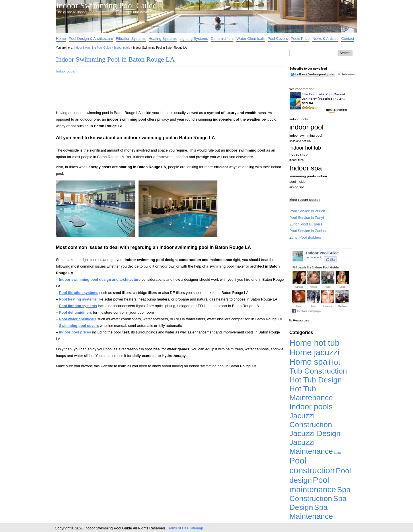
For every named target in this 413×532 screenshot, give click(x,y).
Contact (348, 39)
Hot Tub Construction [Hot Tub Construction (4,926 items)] (318, 367)
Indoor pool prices (75, 332)
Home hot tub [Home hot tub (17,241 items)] (314, 343)
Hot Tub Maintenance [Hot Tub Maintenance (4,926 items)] (311, 393)
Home (61, 39)
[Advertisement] (161, 96)
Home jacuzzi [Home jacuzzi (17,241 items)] (314, 352)
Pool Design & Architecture (91, 39)
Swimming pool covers (79, 326)
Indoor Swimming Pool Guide (106, 5)
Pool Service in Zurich (307, 211)
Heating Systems (163, 39)
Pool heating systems (78, 299)
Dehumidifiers (222, 39)
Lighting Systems (194, 39)
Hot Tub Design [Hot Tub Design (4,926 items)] (316, 380)
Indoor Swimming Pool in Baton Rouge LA (115, 59)
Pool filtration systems (79, 293)
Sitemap (196, 528)
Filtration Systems (131, 39)
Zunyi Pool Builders (305, 237)
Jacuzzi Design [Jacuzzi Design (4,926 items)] (315, 433)
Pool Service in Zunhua (308, 231)
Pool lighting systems (78, 306)
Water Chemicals (250, 39)
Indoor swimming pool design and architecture (100, 279)
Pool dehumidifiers (76, 312)
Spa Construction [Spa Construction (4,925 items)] (320, 494)
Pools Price (300, 39)
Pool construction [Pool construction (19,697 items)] (312, 465)
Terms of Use (178, 528)
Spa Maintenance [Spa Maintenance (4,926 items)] (311, 512)
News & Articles (325, 39)
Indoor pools (122, 48)
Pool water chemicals (78, 319)
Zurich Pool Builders (306, 224)
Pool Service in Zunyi (307, 218)
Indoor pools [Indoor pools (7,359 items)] (311, 407)
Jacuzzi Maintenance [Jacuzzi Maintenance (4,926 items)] (311, 447)
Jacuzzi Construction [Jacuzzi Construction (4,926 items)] (311, 420)
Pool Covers (278, 39)
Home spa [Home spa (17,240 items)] (308, 362)
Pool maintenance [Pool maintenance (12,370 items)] (313, 485)
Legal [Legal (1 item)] (338, 453)
